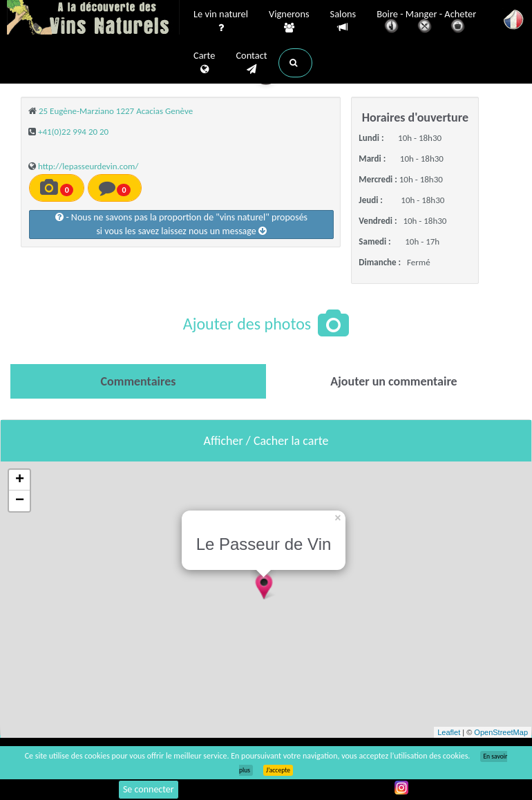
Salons (343, 21)
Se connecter (149, 789)
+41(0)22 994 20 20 (73, 132)
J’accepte (278, 770)
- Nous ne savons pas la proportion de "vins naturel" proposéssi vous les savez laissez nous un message (181, 224)
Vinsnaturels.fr (93, 19)
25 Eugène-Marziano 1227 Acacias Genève (116, 111)
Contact (251, 63)
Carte (204, 63)
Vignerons (289, 21)
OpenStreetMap (501, 732)
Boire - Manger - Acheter (426, 22)
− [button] (20, 501)
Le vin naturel (221, 21)
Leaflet (449, 732)
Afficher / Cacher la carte (266, 441)
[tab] (138, 381)
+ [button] (20, 480)
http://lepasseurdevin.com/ (88, 166)
